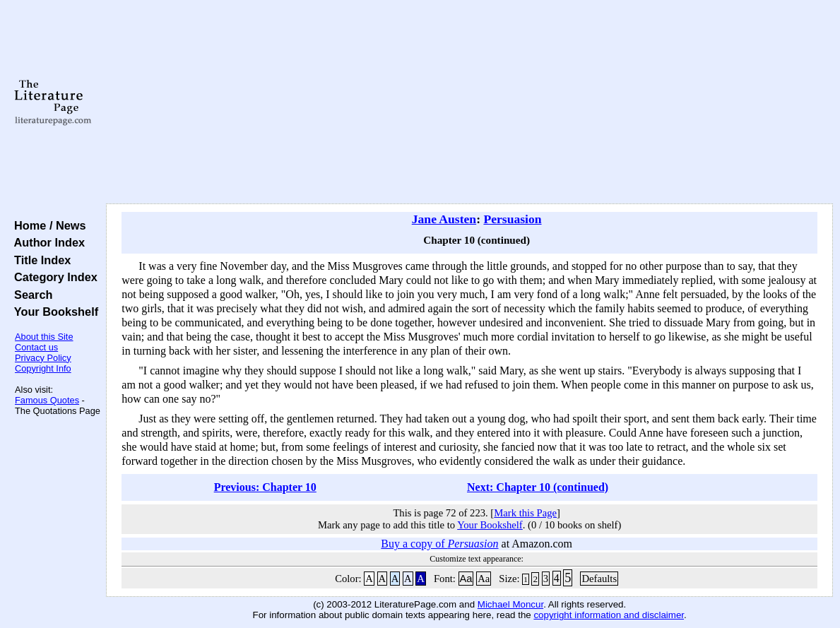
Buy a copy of (439, 544)
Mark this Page (525, 513)
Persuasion (512, 219)
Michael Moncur (510, 604)
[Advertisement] (469, 102)
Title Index (39, 260)
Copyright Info (43, 368)
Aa (466, 579)
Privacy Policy (43, 358)
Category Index (53, 277)
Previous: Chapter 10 (265, 487)
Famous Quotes (47, 400)
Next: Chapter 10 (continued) (538, 487)
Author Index (46, 242)
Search (30, 295)
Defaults (599, 579)
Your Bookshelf (53, 312)
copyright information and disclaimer (609, 615)
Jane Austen (444, 219)
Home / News (47, 225)
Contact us (36, 347)
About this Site (44, 337)
